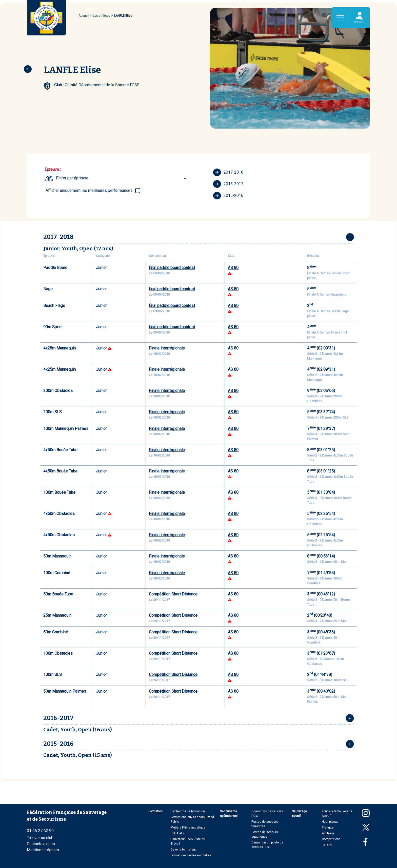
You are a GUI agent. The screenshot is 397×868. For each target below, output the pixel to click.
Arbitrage (328, 833)
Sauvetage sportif (299, 814)
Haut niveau (330, 822)
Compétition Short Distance (173, 594)
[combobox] (122, 178)
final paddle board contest (172, 268)
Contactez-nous (41, 844)
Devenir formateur (183, 850)
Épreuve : (53, 169)
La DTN (327, 845)
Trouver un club (40, 838)
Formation (155, 811)
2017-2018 (228, 172)
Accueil (84, 16)
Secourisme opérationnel (229, 814)
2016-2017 (228, 184)
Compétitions (331, 839)
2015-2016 (228, 196)
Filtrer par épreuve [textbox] (72, 178)
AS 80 (233, 268)
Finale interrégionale (167, 348)
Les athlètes (102, 16)
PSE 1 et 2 (178, 833)
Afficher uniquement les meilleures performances (89, 190)
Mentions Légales (43, 850)
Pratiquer (328, 828)
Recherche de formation (188, 811)
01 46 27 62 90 (40, 831)
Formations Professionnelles (191, 855)
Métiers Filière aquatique (188, 828)
